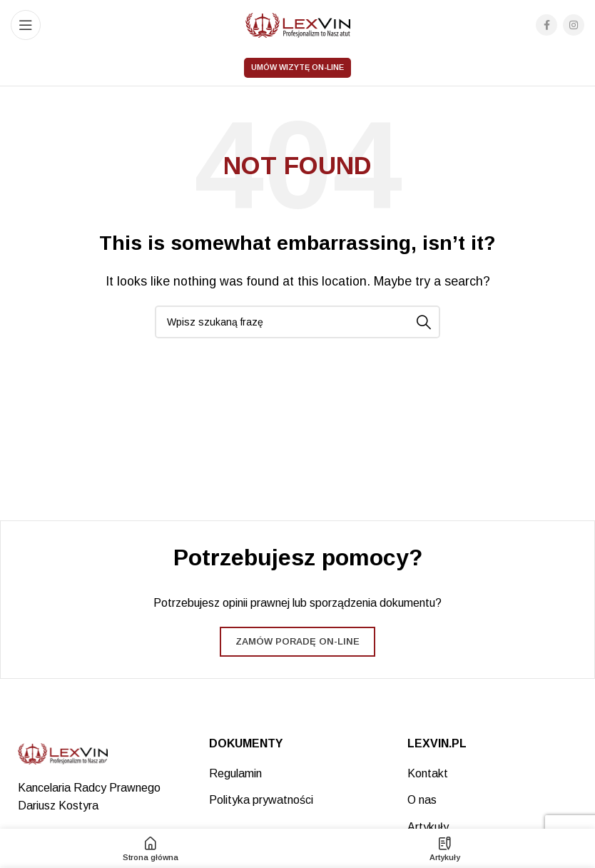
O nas (422, 800)
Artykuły (428, 827)
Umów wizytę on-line (297, 67)
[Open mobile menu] (26, 25)
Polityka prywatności (261, 800)
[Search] (297, 322)
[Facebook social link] (546, 25)
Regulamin (235, 773)
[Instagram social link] (574, 25)
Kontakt (428, 773)
